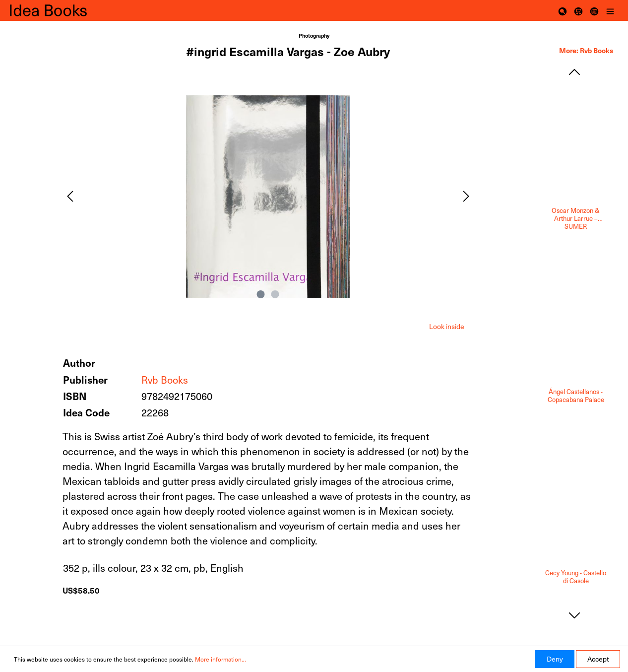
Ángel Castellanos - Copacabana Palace (576, 396)
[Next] (466, 196)
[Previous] (70, 196)
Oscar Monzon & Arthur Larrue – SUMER (576, 218)
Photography (314, 35)
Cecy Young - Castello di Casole (576, 577)
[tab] (447, 326)
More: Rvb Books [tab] (586, 50)
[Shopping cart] (578, 10)
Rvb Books (165, 380)
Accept (598, 659)
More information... (220, 659)
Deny (555, 659)
